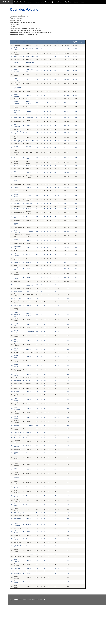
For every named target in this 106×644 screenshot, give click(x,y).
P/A (38, 42)
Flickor (4, 20)
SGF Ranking (6, 2)
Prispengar (76, 42)
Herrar (4, 16)
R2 (58, 42)
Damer (4, 12)
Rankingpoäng (94, 42)
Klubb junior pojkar (8, 39)
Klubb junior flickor (8, 35)
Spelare (68, 2)
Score (67, 42)
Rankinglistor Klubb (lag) (44, 2)
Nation (51, 42)
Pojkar (4, 24)
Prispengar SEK (87, 42)
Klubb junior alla (7, 31)
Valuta (82, 42)
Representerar (44, 42)
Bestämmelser (79, 2)
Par (71, 42)
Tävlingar (59, 2)
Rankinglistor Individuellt (23, 2)
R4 (64, 42)
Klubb (4, 28)
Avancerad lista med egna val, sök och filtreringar (11, 49)
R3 (61, 42)
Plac (26, 42)
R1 (55, 42)
